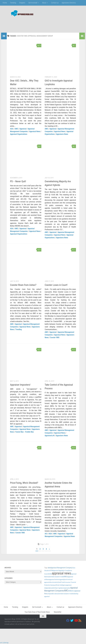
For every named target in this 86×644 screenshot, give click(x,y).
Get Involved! (33, 3)
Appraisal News (35, 131)
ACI (46, 534)
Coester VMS (55, 337)
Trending (13, 3)
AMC (16, 129)
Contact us (55, 3)
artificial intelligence (60, 585)
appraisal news (61, 573)
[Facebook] (68, 621)
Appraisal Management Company (61, 568)
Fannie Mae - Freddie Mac (25, 432)
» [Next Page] (49, 549)
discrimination (54, 582)
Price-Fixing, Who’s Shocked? (24, 483)
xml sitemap (4, 643)
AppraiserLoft (50, 436)
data (49, 568)
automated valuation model (56, 577)
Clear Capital (58, 588)
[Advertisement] (41, 23)
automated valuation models (65, 594)
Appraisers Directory (69, 3)
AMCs (66, 577)
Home (5, 3)
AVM (70, 591)
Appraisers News (62, 134)
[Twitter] (72, 621)
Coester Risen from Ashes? (23, 285)
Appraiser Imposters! (20, 385)
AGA (12, 129)
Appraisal (23, 129)
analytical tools (66, 579)
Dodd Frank (61, 582)
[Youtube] (76, 621)
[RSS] (80, 621)
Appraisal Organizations (19, 134)
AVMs (50, 574)
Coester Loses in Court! (56, 285)
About (44, 3)
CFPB (51, 571)
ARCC (73, 591)
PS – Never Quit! (18, 181)
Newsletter (58, 612)
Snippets (22, 3)
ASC (54, 588)
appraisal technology (55, 579)
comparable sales (52, 594)
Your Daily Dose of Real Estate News (37, 612)
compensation (66, 588)
